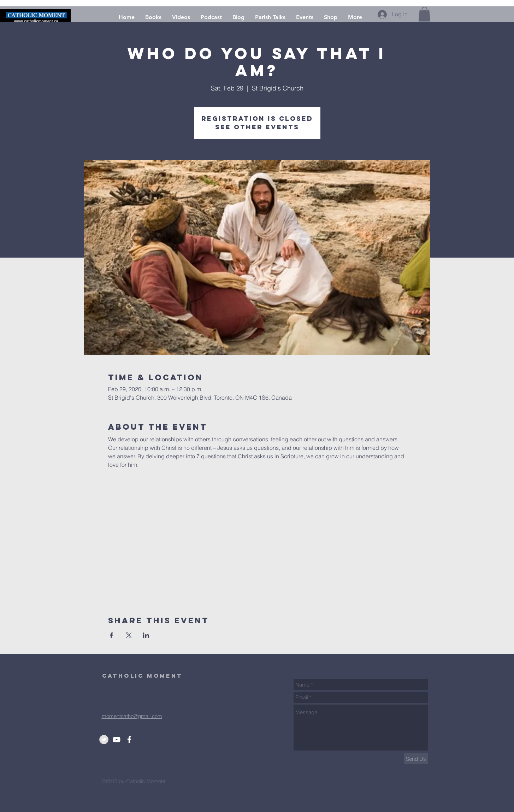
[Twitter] (104, 740)
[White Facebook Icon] (129, 740)
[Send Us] (416, 759)
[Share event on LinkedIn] (146, 635)
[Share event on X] (129, 635)
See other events (257, 127)
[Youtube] (117, 740)
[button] (424, 14)
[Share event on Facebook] (111, 635)
